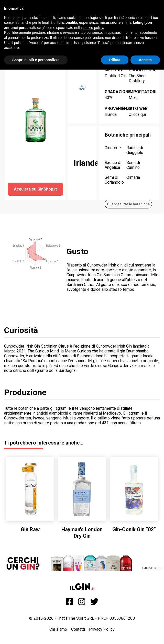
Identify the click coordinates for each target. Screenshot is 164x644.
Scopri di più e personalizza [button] (36, 60)
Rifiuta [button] (115, 60)
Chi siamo (58, 629)
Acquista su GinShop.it (35, 189)
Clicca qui (137, 114)
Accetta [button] (145, 60)
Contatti (78, 629)
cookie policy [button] (93, 28)
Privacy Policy (102, 629)
